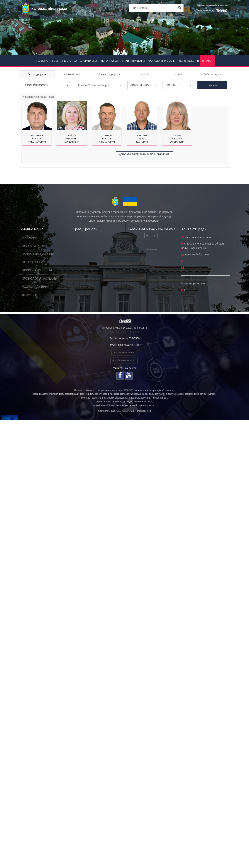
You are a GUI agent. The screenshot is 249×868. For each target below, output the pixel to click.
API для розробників (124, 353)
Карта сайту (151, 249)
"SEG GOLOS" (123, 411)
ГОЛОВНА (42, 61)
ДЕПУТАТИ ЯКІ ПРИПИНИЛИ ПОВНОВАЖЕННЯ (144, 154)
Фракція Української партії (39, 97)
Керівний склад (73, 74)
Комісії (178, 74)
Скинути (212, 85)
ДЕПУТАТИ (208, 61)
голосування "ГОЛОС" (121, 390)
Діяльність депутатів (109, 74)
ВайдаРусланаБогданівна (72, 139)
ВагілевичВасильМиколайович (37, 139)
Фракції (145, 74)
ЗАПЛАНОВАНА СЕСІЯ (86, 61)
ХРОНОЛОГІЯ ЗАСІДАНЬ (161, 61)
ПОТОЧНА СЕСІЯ (110, 61)
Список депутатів (37, 74)
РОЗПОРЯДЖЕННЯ (188, 61)
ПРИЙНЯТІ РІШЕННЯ (134, 61)
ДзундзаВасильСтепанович (107, 139)
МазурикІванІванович (142, 139)
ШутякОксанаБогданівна (177, 139)
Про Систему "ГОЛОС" (124, 360)
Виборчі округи (212, 74)
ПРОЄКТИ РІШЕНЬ (61, 61)
